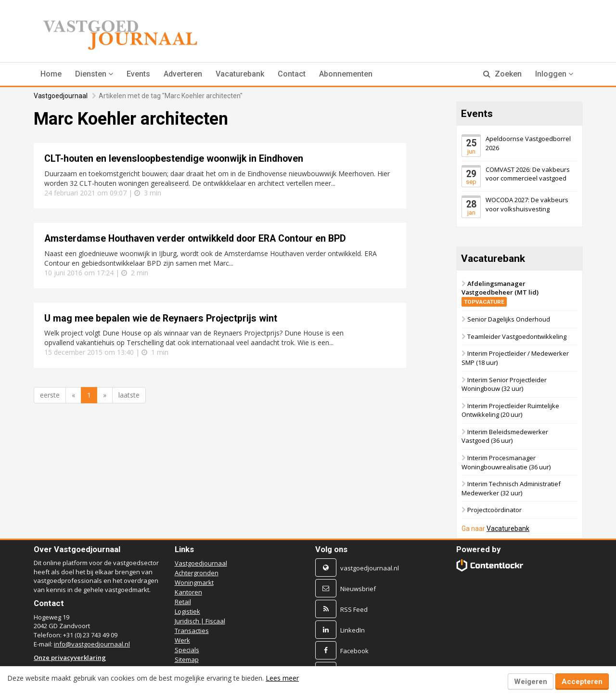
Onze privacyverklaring (70, 658)
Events (138, 74)
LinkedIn (353, 630)
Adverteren (183, 74)
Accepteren (582, 682)
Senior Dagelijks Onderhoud (509, 319)
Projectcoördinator (494, 510)
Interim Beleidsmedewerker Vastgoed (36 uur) (505, 436)
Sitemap (187, 659)
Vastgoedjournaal (61, 96)
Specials (187, 650)
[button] (94, 74)
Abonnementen (346, 74)
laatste (129, 395)
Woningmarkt (194, 582)
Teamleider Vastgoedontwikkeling (517, 336)
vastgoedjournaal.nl (370, 568)
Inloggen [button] (554, 74)
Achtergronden (197, 573)
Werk (182, 640)
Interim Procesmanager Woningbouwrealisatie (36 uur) (506, 462)
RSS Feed (354, 609)
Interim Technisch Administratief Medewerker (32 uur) (511, 488)
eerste (50, 395)
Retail (183, 602)
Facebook (354, 651)
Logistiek (187, 611)
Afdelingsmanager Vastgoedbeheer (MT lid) (500, 292)
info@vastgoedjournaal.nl (92, 644)
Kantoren (188, 592)
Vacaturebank (240, 74)
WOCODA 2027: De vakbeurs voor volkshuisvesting (527, 204)
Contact (292, 74)
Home (51, 74)
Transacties (192, 631)
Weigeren (531, 682)
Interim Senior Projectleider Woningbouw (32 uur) (504, 384)
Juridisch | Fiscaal (200, 621)
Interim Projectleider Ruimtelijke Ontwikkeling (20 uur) (510, 410)
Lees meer (282, 678)
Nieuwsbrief (358, 589)
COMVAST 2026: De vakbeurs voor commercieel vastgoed (528, 174)
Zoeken (502, 74)
